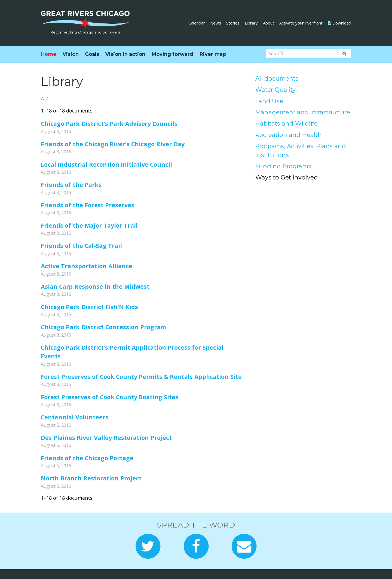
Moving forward (172, 54)
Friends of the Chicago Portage (87, 458)
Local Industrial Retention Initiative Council (106, 164)
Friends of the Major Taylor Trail (89, 225)
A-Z (45, 98)
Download (339, 23)
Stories (233, 23)
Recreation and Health (289, 135)
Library (251, 23)
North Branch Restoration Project (91, 478)
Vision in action (125, 54)
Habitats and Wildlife (287, 123)
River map (213, 54)
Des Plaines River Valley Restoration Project (106, 438)
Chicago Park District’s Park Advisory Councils (109, 124)
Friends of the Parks (71, 185)
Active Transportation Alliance (87, 266)
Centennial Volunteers (75, 417)
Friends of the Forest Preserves (88, 205)
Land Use (269, 101)
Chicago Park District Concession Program (103, 327)
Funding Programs (283, 166)
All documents (277, 78)
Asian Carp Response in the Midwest (95, 286)
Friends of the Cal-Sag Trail (81, 246)
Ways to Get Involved (287, 177)
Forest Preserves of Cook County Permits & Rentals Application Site (141, 377)
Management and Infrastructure (303, 112)
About (269, 23)
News (216, 23)
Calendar (197, 23)
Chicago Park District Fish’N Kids (89, 307)
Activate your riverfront (301, 23)
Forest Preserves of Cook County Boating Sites (110, 397)
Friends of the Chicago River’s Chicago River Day (113, 144)
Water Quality (275, 90)
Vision (71, 54)
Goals (92, 54)
